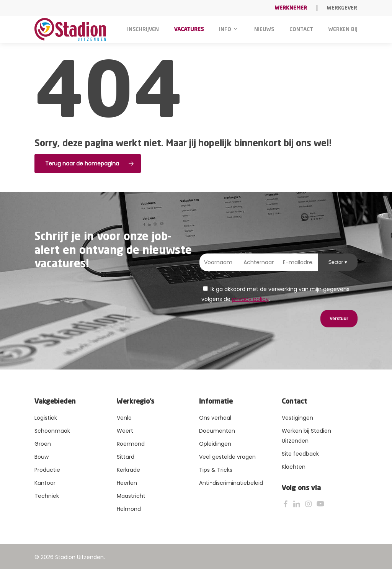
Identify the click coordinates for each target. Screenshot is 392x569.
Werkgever (342, 8)
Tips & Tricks (216, 470)
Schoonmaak (52, 431)
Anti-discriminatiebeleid (231, 483)
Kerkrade (128, 470)
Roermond (131, 444)
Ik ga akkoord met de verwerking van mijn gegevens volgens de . (275, 294)
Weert (125, 431)
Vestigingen (297, 418)
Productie (47, 470)
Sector (336, 262)
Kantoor (45, 483)
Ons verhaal (215, 418)
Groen (43, 444)
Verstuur (339, 319)
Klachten (294, 467)
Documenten (217, 431)
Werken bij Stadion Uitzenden (306, 436)
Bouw (42, 457)
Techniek (47, 496)
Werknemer (291, 8)
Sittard (126, 457)
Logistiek (46, 418)
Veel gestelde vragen (227, 457)
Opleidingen (215, 444)
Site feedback (300, 454)
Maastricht (131, 496)
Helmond (129, 509)
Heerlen (127, 483)
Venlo (124, 418)
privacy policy (250, 299)
